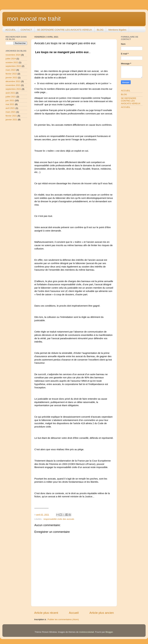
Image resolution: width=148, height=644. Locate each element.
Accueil (74, 613)
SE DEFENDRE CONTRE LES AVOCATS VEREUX (64, 30)
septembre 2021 (13, 89)
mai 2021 (10, 104)
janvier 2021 (11, 120)
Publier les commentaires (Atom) (63, 619)
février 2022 (11, 74)
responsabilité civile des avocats (59, 519)
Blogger (109, 632)
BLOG (100, 30)
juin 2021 (10, 100)
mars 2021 (11, 112)
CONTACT (26, 30)
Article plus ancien (102, 613)
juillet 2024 (11, 59)
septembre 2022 (13, 66)
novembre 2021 (13, 85)
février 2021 (11, 116)
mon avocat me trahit (34, 19)
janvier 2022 (11, 78)
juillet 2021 (11, 97)
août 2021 (10, 93)
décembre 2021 (13, 81)
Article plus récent (46, 613)
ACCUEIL (11, 30)
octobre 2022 (12, 62)
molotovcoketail (86, 632)
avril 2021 (10, 108)
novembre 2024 (13, 55)
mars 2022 (11, 70)
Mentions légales (117, 30)
